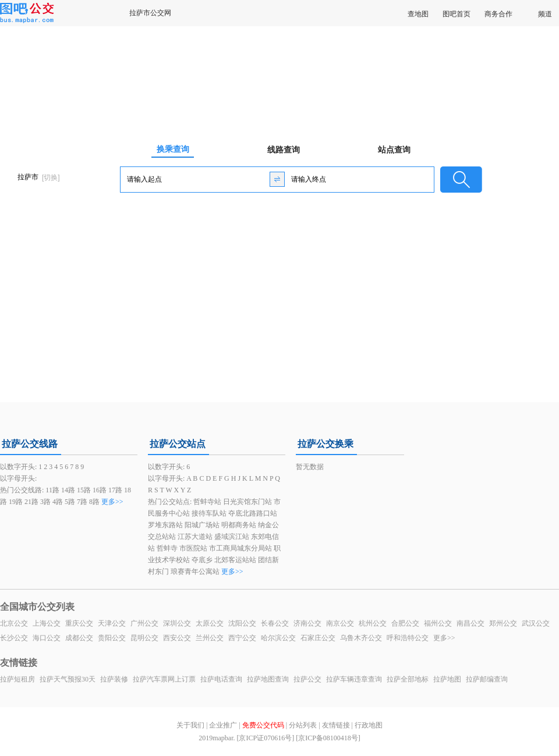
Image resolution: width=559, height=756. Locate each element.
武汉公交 (536, 623)
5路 (70, 502)
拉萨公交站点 (178, 444)
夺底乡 (202, 560)
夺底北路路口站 (253, 513)
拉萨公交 (307, 679)
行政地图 (369, 725)
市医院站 (193, 548)
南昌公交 (470, 623)
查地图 (418, 14)
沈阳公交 (242, 623)
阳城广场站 (202, 525)
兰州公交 (210, 638)
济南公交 (307, 623)
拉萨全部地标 (408, 679)
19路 (16, 502)
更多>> (112, 502)
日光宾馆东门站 (247, 502)
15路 (84, 490)
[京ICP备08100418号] (328, 738)
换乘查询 (173, 149)
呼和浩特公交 (408, 638)
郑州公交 (503, 623)
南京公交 (340, 623)
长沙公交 (14, 638)
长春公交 (275, 623)
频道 (545, 14)
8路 (94, 502)
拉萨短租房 (17, 679)
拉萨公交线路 (30, 444)
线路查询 (284, 150)
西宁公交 (242, 638)
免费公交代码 (263, 725)
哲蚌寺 (167, 548)
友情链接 (336, 725)
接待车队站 (209, 513)
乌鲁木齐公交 (361, 638)
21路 (31, 502)
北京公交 (14, 623)
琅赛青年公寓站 (195, 572)
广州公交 (144, 623)
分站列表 (303, 725)
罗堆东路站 (165, 525)
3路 (45, 502)
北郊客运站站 (235, 560)
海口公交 (47, 638)
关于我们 (190, 725)
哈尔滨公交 (278, 638)
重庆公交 (79, 623)
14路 (68, 490)
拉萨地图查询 (268, 679)
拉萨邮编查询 (487, 679)
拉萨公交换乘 (326, 444)
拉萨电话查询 (221, 679)
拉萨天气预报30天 (68, 679)
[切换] (51, 178)
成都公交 (79, 638)
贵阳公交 (112, 638)
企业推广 (223, 725)
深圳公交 (177, 623)
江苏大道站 (195, 537)
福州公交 (438, 623)
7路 (82, 502)
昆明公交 (144, 638)
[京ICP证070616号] (265, 738)
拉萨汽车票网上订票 (164, 679)
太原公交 (210, 623)
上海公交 (47, 623)
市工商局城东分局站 (240, 548)
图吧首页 (457, 14)
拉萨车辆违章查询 (354, 679)
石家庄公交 (318, 638)
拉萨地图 (447, 679)
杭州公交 (373, 623)
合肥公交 (405, 623)
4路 (58, 502)
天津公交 (112, 623)
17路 (115, 490)
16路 (100, 490)
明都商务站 (239, 525)
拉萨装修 (114, 679)
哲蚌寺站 (207, 502)
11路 (52, 490)
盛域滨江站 (232, 537)
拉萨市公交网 (150, 13)
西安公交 (177, 638)
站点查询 (394, 150)
